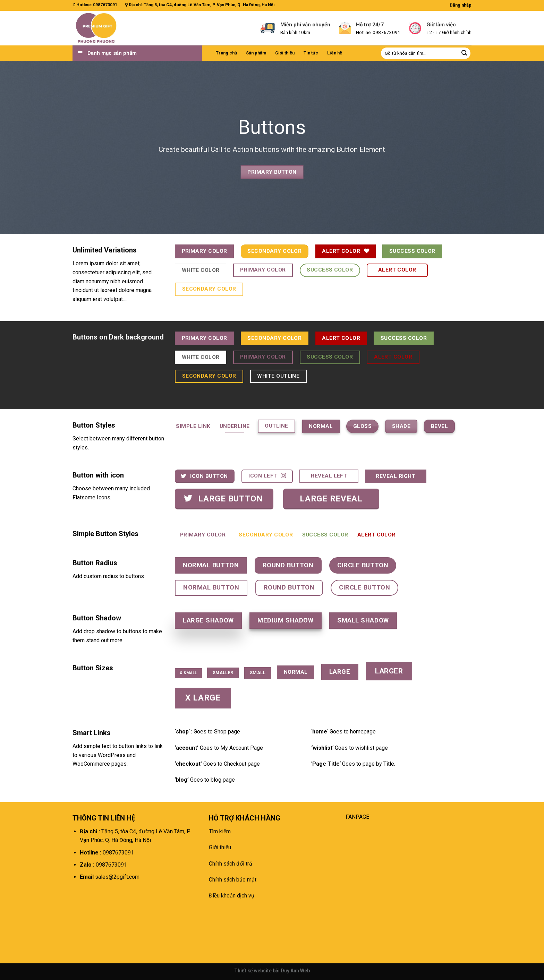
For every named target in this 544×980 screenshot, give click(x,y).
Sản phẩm (256, 53)
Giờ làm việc (441, 25)
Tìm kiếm (220, 831)
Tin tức (311, 53)
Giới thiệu (285, 53)
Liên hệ (335, 53)
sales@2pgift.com (117, 877)
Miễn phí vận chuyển (305, 25)
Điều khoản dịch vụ (232, 896)
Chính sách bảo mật (233, 880)
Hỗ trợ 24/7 (370, 25)
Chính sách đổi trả (231, 864)
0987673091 (105, 5)
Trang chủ (226, 53)
